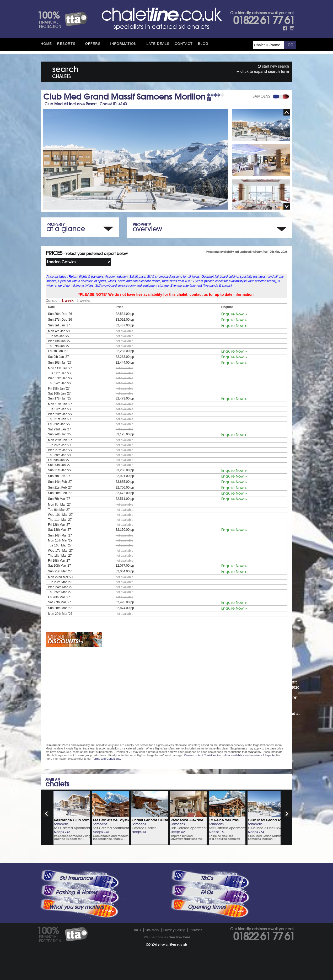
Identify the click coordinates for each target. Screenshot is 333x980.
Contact (184, 44)
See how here (180, 937)
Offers (93, 44)
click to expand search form (263, 72)
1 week (68, 300)
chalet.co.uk (173, 945)
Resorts (66, 44)
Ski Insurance (76, 878)
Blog (203, 44)
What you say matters (76, 907)
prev (46, 814)
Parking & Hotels (76, 893)
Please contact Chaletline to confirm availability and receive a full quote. (230, 755)
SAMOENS (261, 96)
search (65, 71)
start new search (273, 66)
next (287, 814)
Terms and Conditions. (107, 759)
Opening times (207, 907)
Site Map (152, 930)
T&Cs (207, 878)
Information (123, 44)
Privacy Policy (174, 930)
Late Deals (158, 44)
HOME (46, 44)
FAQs (207, 893)
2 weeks (83, 300)
